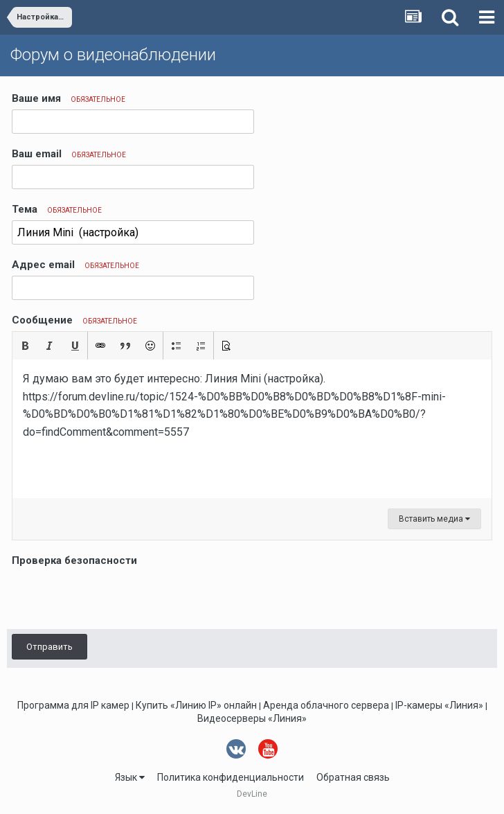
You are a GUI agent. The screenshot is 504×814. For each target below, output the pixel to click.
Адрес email (75, 265)
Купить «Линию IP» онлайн (196, 705)
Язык (130, 777)
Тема (57, 209)
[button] (25, 346)
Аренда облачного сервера (326, 705)
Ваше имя (69, 98)
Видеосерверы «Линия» (252, 718)
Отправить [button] (49, 647)
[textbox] (252, 429)
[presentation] (117, 597)
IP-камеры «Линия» (439, 705)
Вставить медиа (434, 519)
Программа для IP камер (73, 705)
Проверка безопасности (74, 560)
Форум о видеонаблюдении (113, 55)
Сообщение (74, 320)
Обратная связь (353, 777)
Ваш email (69, 154)
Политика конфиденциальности (231, 777)
